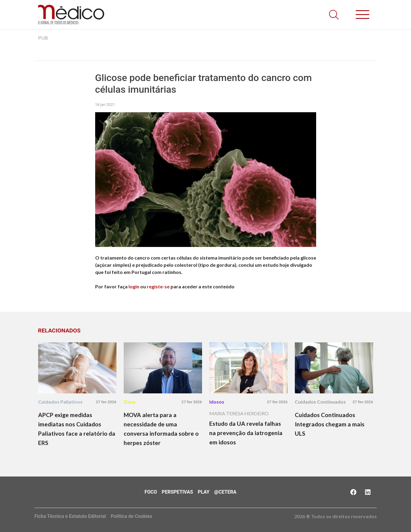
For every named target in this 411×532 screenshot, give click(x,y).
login (134, 286)
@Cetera (225, 492)
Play (204, 492)
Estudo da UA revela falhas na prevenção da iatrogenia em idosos (246, 433)
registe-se (158, 286)
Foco (151, 492)
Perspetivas (177, 492)
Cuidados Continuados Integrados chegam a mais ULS (330, 424)
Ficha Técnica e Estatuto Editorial (70, 516)
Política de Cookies (131, 516)
